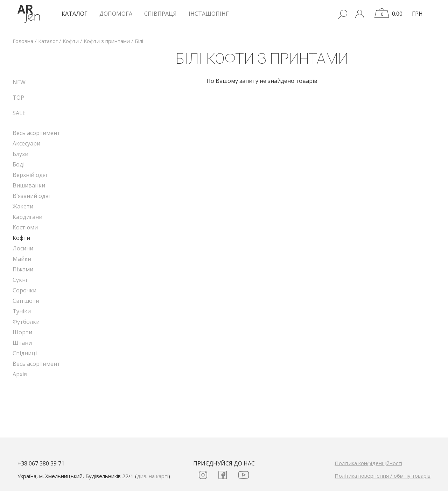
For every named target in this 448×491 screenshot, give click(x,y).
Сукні (20, 280)
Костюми (25, 227)
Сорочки (24, 290)
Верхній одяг (30, 175)
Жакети (23, 206)
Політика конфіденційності (368, 463)
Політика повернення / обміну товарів (383, 476)
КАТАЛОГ (75, 14)
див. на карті (153, 476)
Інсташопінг (209, 14)
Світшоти (26, 301)
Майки (22, 259)
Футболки (26, 322)
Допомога (116, 14)
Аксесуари (26, 143)
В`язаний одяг (32, 196)
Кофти (21, 238)
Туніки (22, 311)
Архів (20, 374)
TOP (18, 98)
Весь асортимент (36, 133)
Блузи (20, 154)
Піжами (23, 269)
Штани (22, 343)
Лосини (23, 248)
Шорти (22, 332)
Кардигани (27, 217)
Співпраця (160, 14)
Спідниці (25, 353)
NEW (19, 82)
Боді (19, 164)
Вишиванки (29, 185)
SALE (19, 113)
